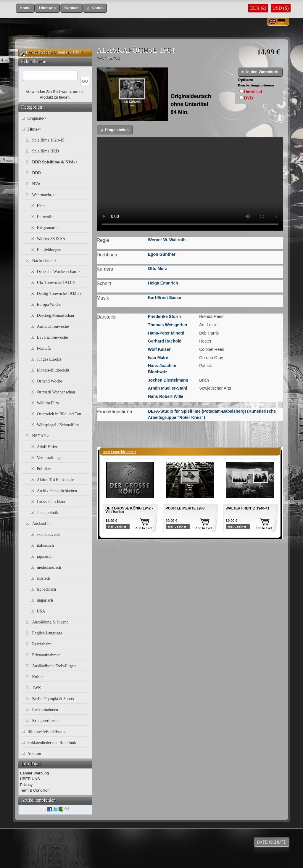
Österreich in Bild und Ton (59, 414)
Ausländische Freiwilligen (54, 666)
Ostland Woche (50, 381)
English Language (47, 633)
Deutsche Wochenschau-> (58, 272)
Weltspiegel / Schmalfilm (58, 425)
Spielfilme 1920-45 (48, 140)
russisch (44, 578)
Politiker (44, 469)
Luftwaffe (45, 217)
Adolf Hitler (47, 447)
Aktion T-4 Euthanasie (56, 480)
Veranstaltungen (50, 458)
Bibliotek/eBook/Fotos (46, 732)
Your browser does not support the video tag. (190, 184)
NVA (37, 184)
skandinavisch (49, 535)
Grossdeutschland (52, 502)
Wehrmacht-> (44, 195)
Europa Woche (49, 304)
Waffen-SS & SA (51, 239)
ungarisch (45, 600)
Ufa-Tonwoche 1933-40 (57, 283)
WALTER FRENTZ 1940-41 (248, 508)
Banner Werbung (35, 773)
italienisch (46, 545)
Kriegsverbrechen (47, 721)
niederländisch (49, 567)
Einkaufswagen (39, 52)
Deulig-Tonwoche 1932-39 (59, 294)
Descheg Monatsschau (56, 315)
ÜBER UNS (30, 779)
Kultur (38, 677)
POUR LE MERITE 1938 (185, 508)
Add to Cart (144, 528)
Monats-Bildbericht (53, 370)
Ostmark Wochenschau (56, 392)
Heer (41, 206)
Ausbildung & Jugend (50, 622)
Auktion (34, 754)
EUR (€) (258, 8)
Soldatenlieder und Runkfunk (52, 743)
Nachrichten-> (44, 261)
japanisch (45, 556)
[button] (25, 8)
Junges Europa (49, 359)
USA (41, 611)
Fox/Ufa (44, 348)
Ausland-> (41, 524)
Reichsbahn (42, 644)
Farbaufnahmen (45, 710)
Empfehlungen (49, 250)
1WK (37, 688)
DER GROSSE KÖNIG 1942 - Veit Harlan (129, 510)
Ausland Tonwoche (53, 326)
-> (34, 129)
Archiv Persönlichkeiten (57, 491)
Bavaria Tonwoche (53, 337)
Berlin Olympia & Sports (53, 699)
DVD (249, 98)
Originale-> (37, 118)
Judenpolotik (48, 513)
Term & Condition (35, 790)
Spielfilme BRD (46, 151)
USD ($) (281, 8)
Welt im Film (48, 403)
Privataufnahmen (46, 655)
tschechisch (47, 589)
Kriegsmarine (48, 228)
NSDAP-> (41, 436)
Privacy (26, 785)
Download (253, 92)
